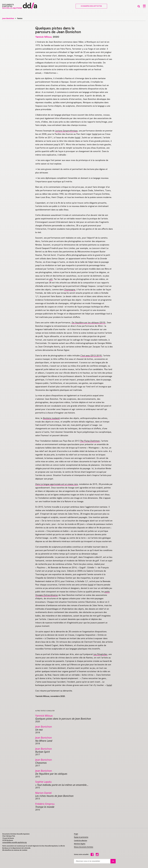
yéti (51, 279)
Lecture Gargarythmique (66, 131)
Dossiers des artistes (91, 6)
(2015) (88, 323)
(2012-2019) (91, 356)
